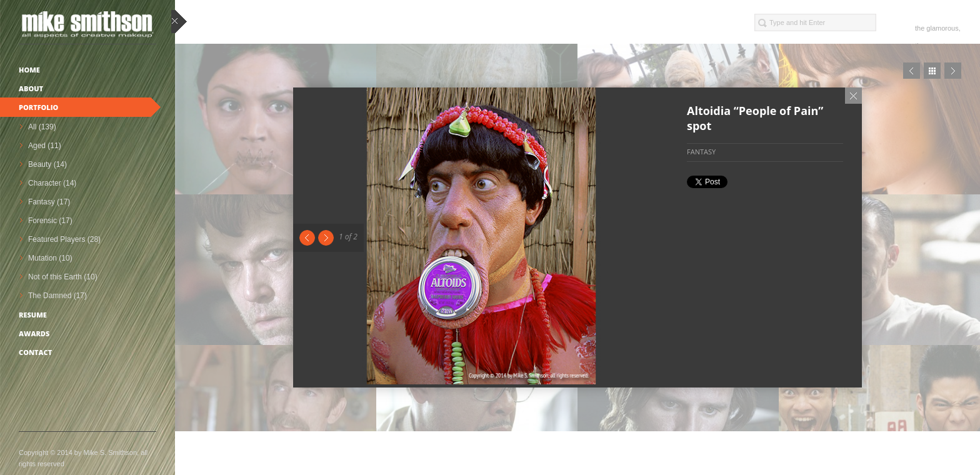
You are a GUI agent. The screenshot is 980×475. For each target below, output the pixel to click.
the (920, 28)
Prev (912, 71)
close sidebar (179, 22)
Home (29, 70)
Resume (33, 315)
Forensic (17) (50, 221)
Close (853, 96)
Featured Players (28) (64, 239)
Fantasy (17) (49, 202)
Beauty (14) (47, 164)
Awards (34, 333)
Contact (35, 352)
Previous (307, 238)
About (31, 88)
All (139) (42, 127)
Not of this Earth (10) (63, 277)
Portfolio (38, 107)
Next (326, 238)
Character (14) (52, 183)
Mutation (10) (50, 258)
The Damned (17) (57, 296)
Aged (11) (45, 146)
